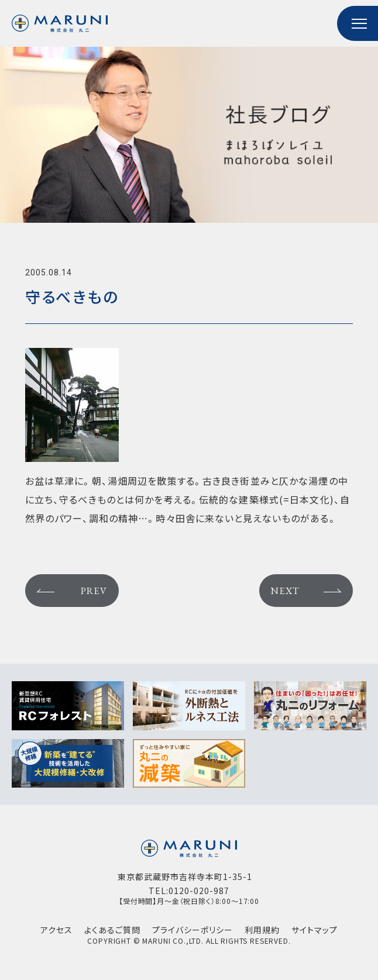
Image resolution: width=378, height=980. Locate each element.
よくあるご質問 (112, 930)
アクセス (56, 930)
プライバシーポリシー (193, 930)
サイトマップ (315, 930)
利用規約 (262, 930)
